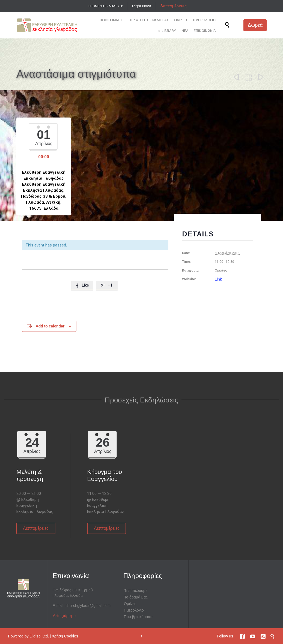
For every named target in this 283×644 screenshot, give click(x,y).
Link (218, 279)
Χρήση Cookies (65, 636)
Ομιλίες (130, 604)
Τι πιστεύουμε (135, 591)
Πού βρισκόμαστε (138, 617)
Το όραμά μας (136, 597)
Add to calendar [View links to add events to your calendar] (50, 326)
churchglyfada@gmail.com (88, 606)
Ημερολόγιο (134, 610)
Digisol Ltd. (39, 636)
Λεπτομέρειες (173, 6)
